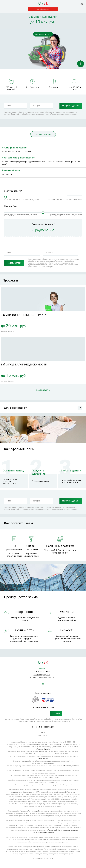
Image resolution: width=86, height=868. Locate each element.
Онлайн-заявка (43, 9)
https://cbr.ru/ (43, 759)
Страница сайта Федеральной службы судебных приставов (29, 811)
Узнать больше (8, 331)
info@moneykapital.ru (42, 675)
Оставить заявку (43, 34)
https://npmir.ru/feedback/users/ (61, 785)
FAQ (43, 732)
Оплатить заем (14, 556)
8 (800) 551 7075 (10, 483)
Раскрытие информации (43, 727)
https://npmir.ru (52, 782)
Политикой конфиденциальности (64, 114)
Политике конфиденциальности (43, 833)
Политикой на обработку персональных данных (29, 114)
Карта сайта (42, 736)
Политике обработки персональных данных (63, 830)
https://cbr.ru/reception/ (71, 766)
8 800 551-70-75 (42, 671)
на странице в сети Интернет (47, 804)
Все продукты (43, 390)
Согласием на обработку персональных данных (54, 260)
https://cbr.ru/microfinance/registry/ (43, 763)
